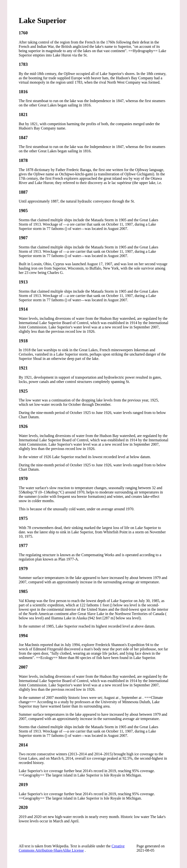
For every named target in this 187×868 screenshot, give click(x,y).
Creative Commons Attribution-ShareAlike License (72, 848)
